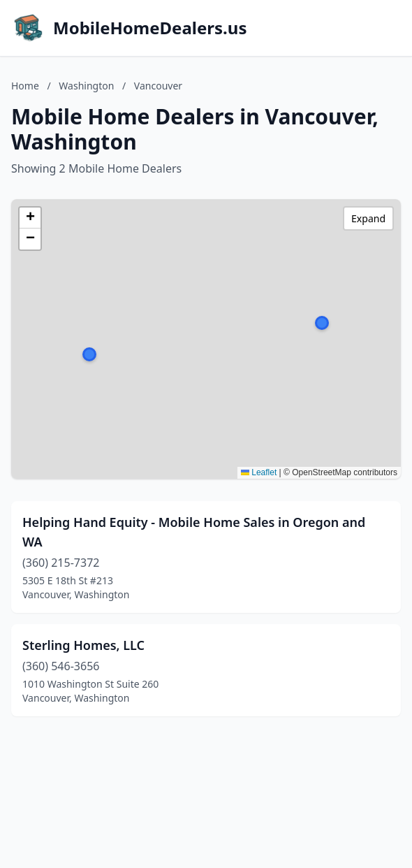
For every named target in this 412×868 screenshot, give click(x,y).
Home (25, 86)
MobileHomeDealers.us (150, 28)
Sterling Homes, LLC (83, 645)
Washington (86, 86)
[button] (322, 323)
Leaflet (259, 472)
